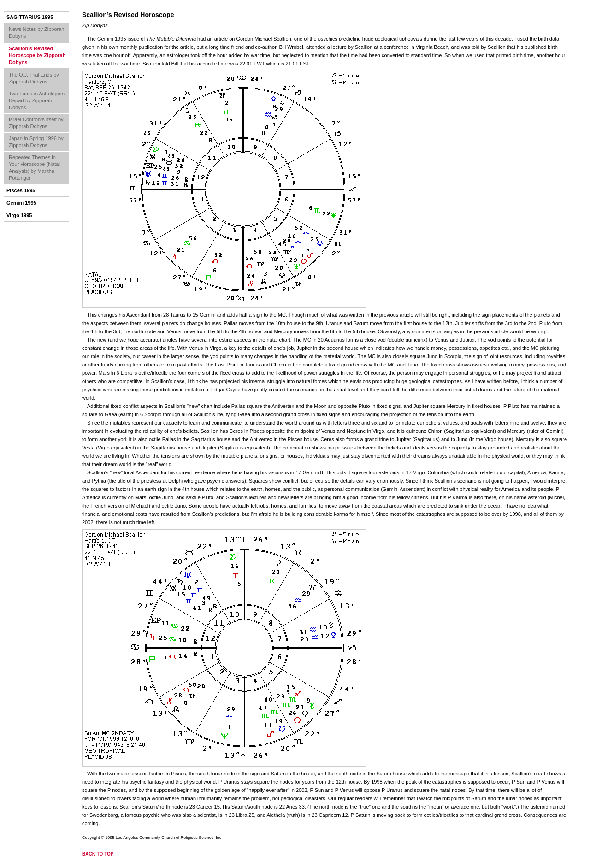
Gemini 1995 (21, 203)
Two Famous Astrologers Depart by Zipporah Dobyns (37, 100)
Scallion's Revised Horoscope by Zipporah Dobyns (37, 55)
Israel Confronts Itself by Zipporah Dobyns (36, 123)
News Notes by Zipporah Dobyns (36, 32)
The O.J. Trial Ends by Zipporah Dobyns (34, 78)
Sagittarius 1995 (30, 17)
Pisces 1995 (21, 190)
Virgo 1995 (19, 215)
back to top (98, 854)
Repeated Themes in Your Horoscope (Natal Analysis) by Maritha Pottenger (34, 168)
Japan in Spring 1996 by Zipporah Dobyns (36, 142)
